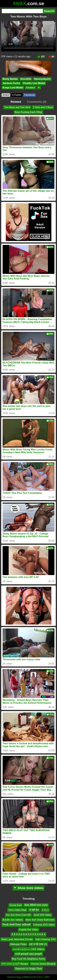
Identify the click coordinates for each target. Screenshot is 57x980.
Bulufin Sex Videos (13, 920)
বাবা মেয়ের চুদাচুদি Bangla (15, 964)
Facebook (29, 95)
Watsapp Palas (18, 944)
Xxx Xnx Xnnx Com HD (18, 915)
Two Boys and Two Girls (17, 107)
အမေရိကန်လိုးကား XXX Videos (28, 949)
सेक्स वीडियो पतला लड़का (36, 905)
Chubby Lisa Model (34, 83)
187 (41, 57)
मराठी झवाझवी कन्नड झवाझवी (28, 954)
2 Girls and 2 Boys (43, 107)
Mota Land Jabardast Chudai (17, 939)
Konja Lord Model (13, 88)
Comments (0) (37, 102)
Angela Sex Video (28, 930)
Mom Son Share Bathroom (40, 920)
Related (16, 102)
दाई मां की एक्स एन (38, 944)
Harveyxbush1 (42, 79)
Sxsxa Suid (16, 905)
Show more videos (28, 888)
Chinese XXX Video (44, 925)
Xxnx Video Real (17, 910)
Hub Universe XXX (46, 939)
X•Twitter (17, 95)
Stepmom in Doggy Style (28, 969)
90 (51, 57)
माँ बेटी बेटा (34, 910)
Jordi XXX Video (42, 915)
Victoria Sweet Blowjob (43, 964)
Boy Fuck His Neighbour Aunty (28, 959)
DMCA (27, 977)
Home (11, 977)
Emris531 (26, 79)
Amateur (30, 88)
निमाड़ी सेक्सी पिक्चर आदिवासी (16, 925)
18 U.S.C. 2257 (41, 977)
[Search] (22, 11)
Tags (19, 977)
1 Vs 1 (45, 910)
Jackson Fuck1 (11, 83)
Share (6, 95)
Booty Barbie (10, 79)
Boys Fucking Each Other (28, 112)
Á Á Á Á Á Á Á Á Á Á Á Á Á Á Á (28, 934)
